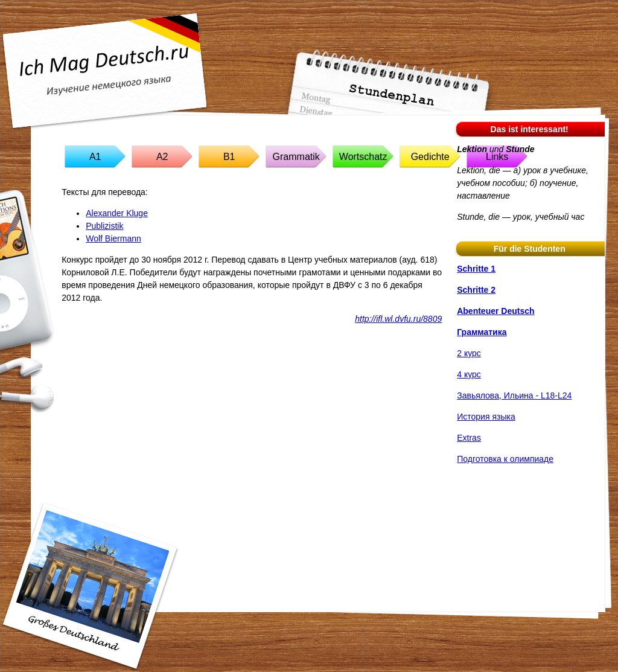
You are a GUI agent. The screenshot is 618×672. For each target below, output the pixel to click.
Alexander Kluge (117, 213)
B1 (229, 157)
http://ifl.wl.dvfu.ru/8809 (398, 319)
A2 (162, 157)
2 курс (469, 353)
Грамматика (482, 332)
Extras (469, 438)
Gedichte (430, 157)
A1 (95, 157)
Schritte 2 (476, 290)
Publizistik (104, 226)
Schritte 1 (476, 269)
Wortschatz (363, 157)
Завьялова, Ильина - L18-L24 (514, 395)
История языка (486, 417)
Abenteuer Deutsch (495, 311)
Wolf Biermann (113, 238)
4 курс (469, 374)
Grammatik (296, 157)
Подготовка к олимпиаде (505, 459)
